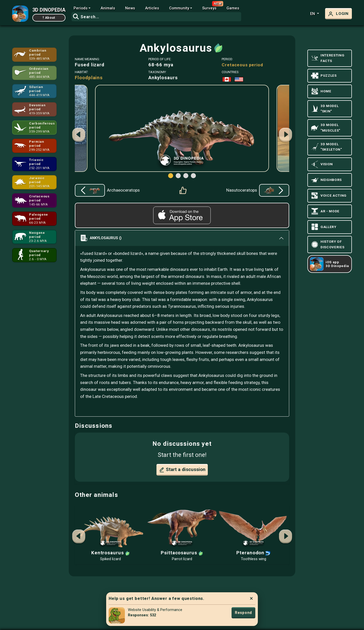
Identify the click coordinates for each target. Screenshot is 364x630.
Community (179, 8)
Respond (243, 613)
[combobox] (156, 17)
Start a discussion (182, 470)
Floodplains (89, 78)
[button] (285, 135)
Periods (81, 8)
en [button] (313, 14)
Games (233, 8)
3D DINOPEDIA (49, 10)
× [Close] (251, 598)
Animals (108, 8)
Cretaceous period (242, 65)
